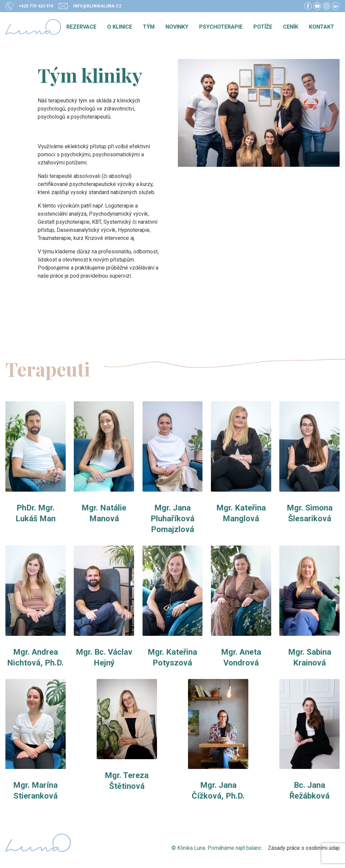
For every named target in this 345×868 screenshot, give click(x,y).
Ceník (291, 27)
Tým (149, 27)
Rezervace (81, 27)
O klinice (120, 27)
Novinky (177, 27)
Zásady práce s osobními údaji (304, 848)
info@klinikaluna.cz (97, 6)
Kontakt (322, 27)
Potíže (263, 27)
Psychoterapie (221, 27)
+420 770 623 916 (36, 6)
